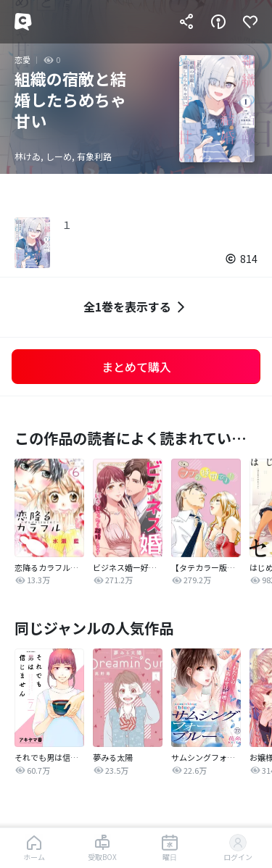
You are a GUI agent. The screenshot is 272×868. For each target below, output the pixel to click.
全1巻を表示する (136, 307)
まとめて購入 (136, 367)
